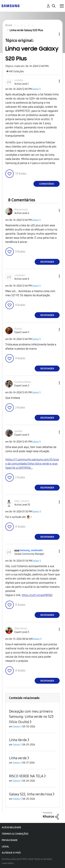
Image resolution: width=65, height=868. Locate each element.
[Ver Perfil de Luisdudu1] (20, 275)
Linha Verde (18, 740)
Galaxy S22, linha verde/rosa (31, 794)
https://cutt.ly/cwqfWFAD (37, 595)
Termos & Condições (15, 834)
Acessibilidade (11, 827)
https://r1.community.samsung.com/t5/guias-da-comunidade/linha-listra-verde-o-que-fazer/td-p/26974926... (32, 464)
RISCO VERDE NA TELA (26, 776)
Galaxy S (36, 89)
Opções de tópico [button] (53, 34)
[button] (54, 81)
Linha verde (18, 758)
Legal (5, 847)
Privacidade (10, 840)
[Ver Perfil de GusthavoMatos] (23, 382)
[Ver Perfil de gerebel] (18, 431)
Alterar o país (11, 853)
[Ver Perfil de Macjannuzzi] (21, 210)
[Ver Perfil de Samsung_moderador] (31, 550)
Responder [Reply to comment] (47, 262)
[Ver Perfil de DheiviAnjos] (21, 628)
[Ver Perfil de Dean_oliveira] (22, 501)
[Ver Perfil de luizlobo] (19, 80)
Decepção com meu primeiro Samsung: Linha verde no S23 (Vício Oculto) (31, 717)
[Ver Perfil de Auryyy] (18, 329)
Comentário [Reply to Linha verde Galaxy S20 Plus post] (47, 184)
